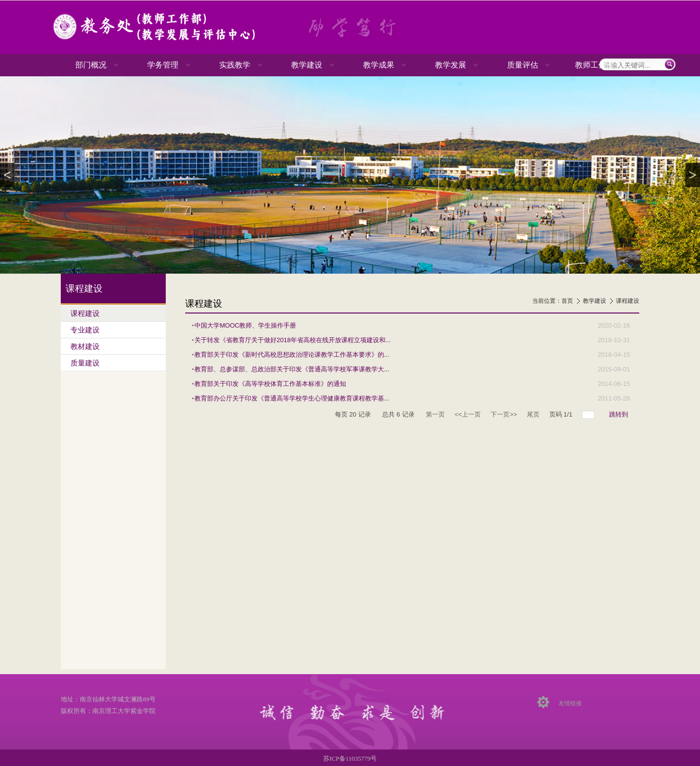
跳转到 (620, 414)
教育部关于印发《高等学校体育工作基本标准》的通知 (270, 384)
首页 (567, 301)
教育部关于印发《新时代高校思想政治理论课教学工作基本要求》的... (292, 355)
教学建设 (595, 301)
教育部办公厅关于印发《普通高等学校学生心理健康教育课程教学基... (292, 398)
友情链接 (570, 703)
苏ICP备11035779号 (350, 758)
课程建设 (628, 301)
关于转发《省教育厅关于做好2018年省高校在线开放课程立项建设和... (293, 340)
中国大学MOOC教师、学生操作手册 (245, 325)
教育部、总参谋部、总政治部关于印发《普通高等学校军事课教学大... (292, 369)
